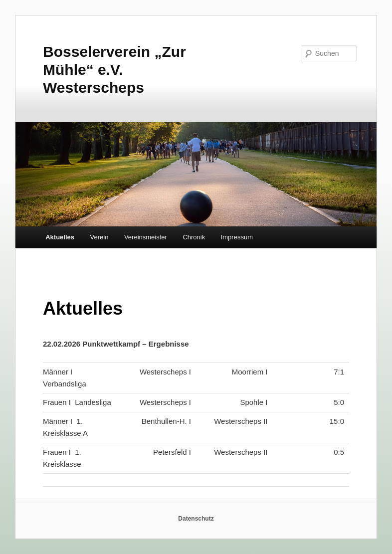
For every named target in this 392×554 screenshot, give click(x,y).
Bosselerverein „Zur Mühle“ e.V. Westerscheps (114, 70)
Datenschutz (196, 519)
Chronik (194, 237)
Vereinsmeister (146, 237)
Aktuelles (60, 237)
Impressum (237, 237)
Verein (99, 237)
